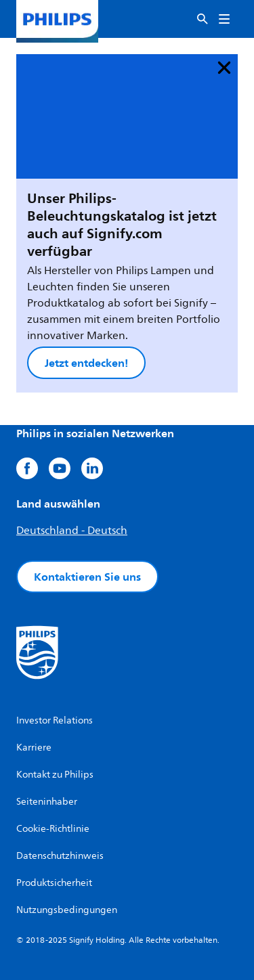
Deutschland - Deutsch (72, 531)
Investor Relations (55, 720)
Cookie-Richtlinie (53, 829)
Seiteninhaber (47, 802)
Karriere (34, 748)
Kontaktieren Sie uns (87, 577)
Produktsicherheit (54, 883)
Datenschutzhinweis (60, 856)
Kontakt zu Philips (55, 775)
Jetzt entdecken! (86, 363)
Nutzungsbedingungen (67, 910)
